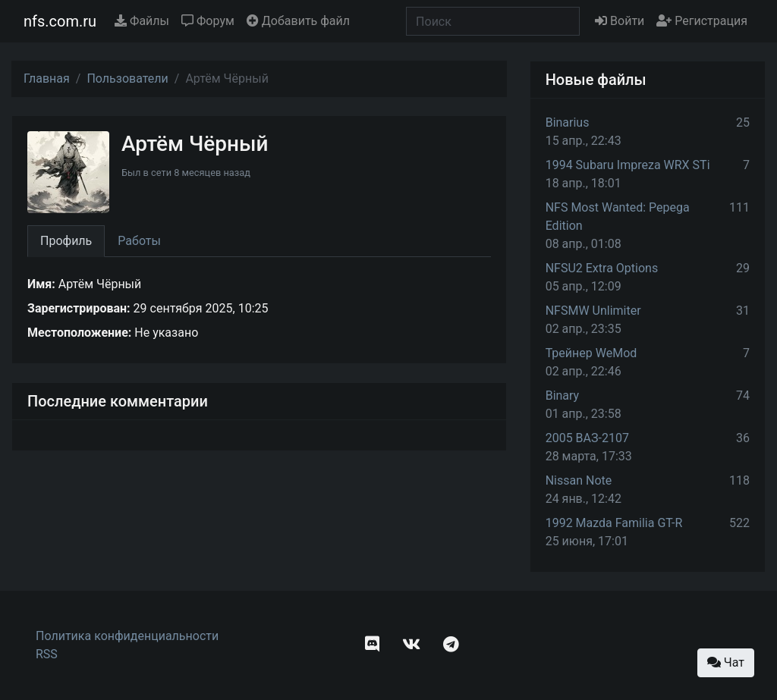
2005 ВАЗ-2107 (587, 438)
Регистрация (702, 21)
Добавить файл (298, 21)
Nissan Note (579, 480)
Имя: (41, 284)
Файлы (142, 21)
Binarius (568, 122)
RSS (47, 654)
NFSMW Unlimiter (593, 311)
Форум (208, 21)
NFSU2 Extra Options (602, 268)
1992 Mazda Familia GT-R (614, 523)
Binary (563, 396)
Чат (726, 662)
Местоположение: (79, 333)
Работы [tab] (139, 241)
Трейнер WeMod (591, 353)
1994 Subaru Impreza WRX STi (628, 165)
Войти (620, 21)
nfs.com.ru (60, 21)
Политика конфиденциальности (127, 636)
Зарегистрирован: (79, 308)
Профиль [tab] (66, 241)
